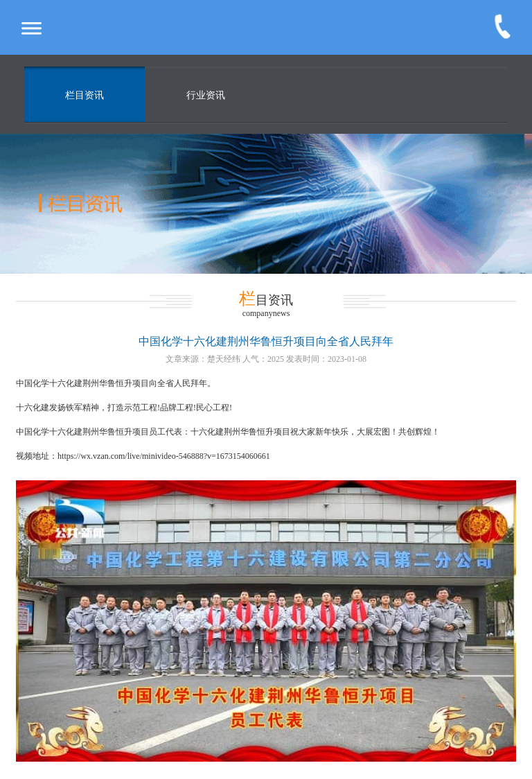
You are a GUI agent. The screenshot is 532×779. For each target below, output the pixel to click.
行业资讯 (206, 95)
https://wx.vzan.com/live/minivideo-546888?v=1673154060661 (164, 456)
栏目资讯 (85, 95)
